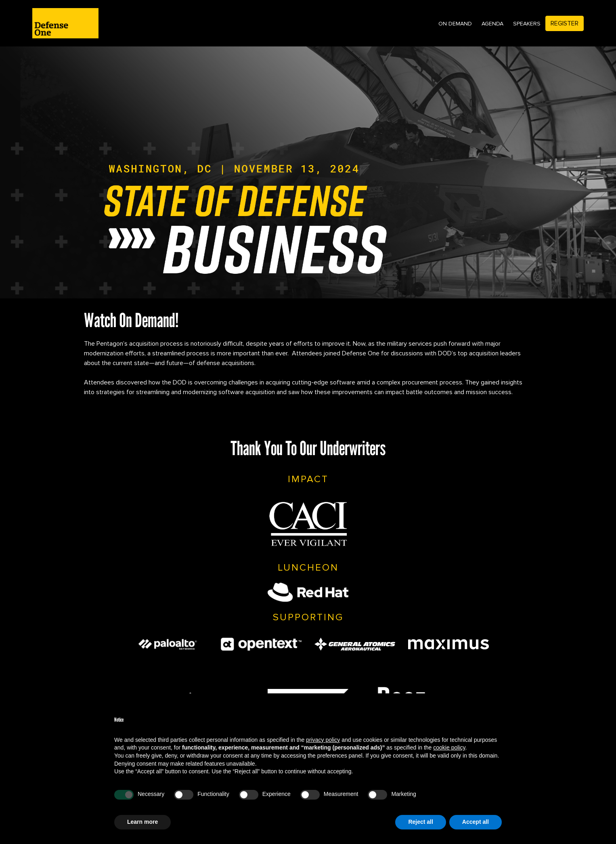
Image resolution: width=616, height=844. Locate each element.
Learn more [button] (142, 822)
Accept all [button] (476, 822)
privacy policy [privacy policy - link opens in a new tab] (323, 740)
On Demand (455, 24)
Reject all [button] (420, 822)
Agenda (492, 24)
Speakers (527, 24)
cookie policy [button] (449, 747)
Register (565, 23)
